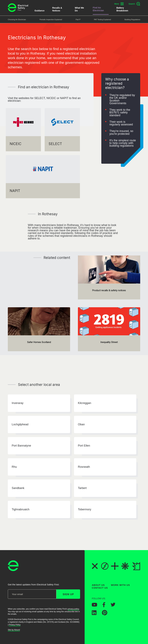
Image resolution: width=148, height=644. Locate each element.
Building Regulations (132, 19)
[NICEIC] (23, 130)
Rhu (14, 467)
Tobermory (85, 509)
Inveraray (18, 403)
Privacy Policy (15, 625)
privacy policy (73, 609)
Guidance (39, 11)
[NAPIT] (43, 177)
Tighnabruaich (21, 509)
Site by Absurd (14, 630)
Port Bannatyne (21, 446)
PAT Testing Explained (102, 19)
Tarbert (82, 488)
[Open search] (134, 4)
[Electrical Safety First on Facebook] (104, 606)
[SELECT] (62, 130)
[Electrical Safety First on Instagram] (123, 606)
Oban (81, 424)
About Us (98, 585)
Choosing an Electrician (17, 19)
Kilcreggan (85, 403)
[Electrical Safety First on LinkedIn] (94, 614)
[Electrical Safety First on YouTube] (94, 606)
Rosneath (84, 467)
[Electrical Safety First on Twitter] (113, 606)
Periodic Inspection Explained (51, 19)
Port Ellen (84, 446)
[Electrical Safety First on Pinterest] (105, 614)
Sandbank (18, 488)
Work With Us (120, 585)
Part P (78, 19)
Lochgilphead (20, 424)
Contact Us (100, 588)
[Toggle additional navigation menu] (119, 4)
